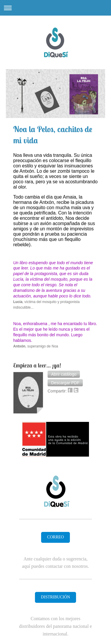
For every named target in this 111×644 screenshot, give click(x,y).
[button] (64, 374)
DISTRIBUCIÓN (56, 597)
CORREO (56, 537)
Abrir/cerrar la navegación (55, 8)
